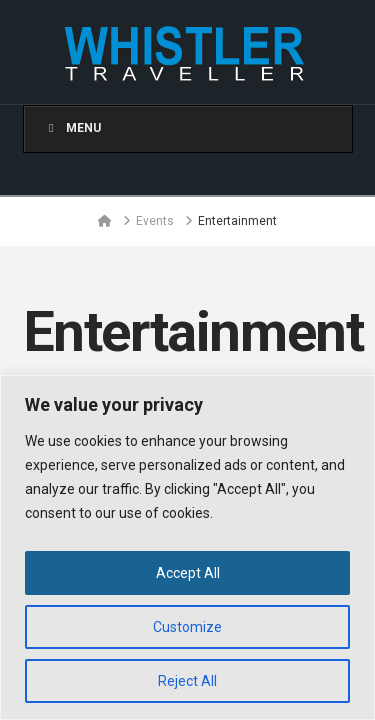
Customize (187, 627)
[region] (187, 547)
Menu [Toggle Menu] (73, 128)
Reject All (187, 681)
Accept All (188, 573)
